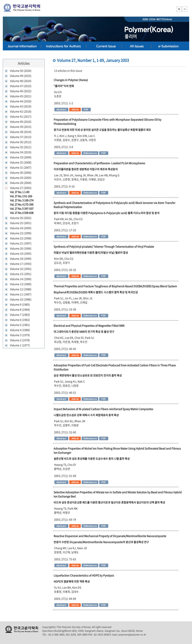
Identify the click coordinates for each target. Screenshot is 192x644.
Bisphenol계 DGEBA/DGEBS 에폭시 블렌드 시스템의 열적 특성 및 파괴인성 (96, 292)
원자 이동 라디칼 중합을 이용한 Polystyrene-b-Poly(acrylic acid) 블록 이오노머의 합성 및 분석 (107, 213)
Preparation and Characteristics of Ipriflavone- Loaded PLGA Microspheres (99, 163)
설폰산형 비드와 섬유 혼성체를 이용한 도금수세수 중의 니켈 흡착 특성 (92, 459)
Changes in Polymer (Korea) (71, 80)
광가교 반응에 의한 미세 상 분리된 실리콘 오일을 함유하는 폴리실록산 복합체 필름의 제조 (102, 130)
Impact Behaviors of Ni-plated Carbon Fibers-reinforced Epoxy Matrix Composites (103, 409)
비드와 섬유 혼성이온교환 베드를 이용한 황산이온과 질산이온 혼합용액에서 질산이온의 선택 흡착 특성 (109, 502)
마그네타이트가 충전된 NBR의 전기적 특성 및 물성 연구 (84, 332)
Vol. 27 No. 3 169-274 (22, 200)
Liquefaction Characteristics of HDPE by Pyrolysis (84, 575)
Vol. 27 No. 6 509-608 (22, 213)
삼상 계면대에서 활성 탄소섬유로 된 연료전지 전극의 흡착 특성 (88, 375)
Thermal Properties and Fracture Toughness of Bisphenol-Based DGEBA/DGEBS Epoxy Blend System (115, 286)
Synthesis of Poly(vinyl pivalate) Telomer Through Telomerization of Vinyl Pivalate (104, 246)
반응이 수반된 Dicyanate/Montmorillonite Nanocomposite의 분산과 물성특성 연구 (101, 542)
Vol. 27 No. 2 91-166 (21, 196)
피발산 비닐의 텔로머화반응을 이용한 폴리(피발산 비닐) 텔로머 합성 (91, 252)
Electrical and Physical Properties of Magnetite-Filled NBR (89, 325)
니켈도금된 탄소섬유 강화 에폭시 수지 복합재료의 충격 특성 (86, 415)
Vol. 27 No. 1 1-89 (20, 192)
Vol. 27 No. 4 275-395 (22, 204)
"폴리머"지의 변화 (64, 86)
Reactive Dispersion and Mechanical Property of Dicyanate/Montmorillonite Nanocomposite (110, 536)
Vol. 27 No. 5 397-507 (22, 209)
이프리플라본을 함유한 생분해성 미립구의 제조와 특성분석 (86, 169)
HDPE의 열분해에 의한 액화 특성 (72, 581)
